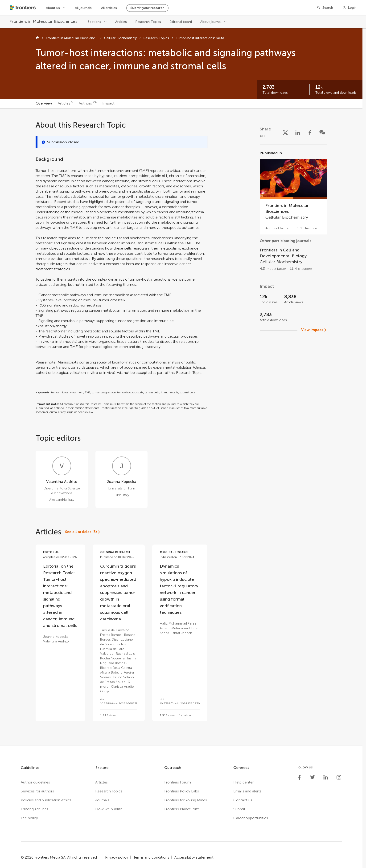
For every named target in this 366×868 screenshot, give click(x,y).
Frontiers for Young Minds (186, 800)
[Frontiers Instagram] (339, 777)
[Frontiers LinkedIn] (326, 777)
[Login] (349, 8)
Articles (121, 22)
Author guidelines (35, 782)
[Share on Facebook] (310, 132)
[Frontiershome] (23, 8)
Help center (243, 782)
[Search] (325, 8)
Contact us (243, 800)
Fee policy (29, 818)
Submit (239, 809)
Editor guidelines (35, 809)
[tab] (44, 104)
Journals (102, 800)
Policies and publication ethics (46, 800)
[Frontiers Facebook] (299, 777)
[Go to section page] (293, 192)
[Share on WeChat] (322, 132)
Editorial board (181, 22)
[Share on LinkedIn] (298, 132)
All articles (109, 8)
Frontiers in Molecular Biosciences (72, 38)
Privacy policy (117, 857)
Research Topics (148, 22)
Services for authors (37, 791)
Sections (94, 22)
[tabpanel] (181, 427)
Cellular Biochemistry (120, 38)
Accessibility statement (194, 857)
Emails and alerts (247, 791)
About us (53, 8)
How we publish (109, 809)
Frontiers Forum (178, 782)
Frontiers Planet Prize (182, 809)
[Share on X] (285, 132)
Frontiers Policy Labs (182, 791)
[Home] (37, 38)
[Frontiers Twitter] (313, 777)
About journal (211, 22)
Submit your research (147, 8)
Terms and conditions (151, 857)
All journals (83, 8)
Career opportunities (251, 818)
